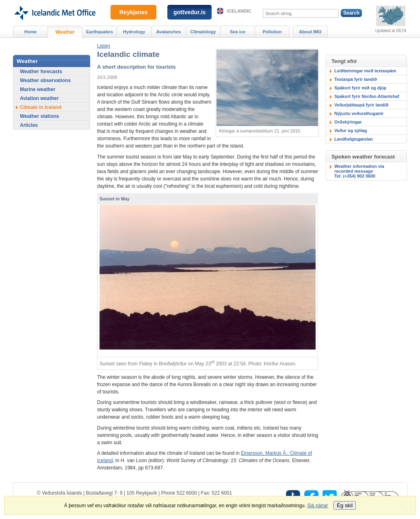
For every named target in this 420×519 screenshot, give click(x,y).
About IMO (310, 32)
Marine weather (38, 89)
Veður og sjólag (351, 130)
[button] (104, 46)
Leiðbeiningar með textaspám (365, 71)
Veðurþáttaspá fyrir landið (361, 105)
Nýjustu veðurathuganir (359, 113)
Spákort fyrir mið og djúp (360, 88)
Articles (29, 125)
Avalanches (169, 32)
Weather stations (39, 116)
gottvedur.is (189, 12)
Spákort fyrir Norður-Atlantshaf (367, 96)
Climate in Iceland (41, 107)
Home (31, 32)
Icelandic (239, 11)
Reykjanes (133, 12)
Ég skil (345, 505)
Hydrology (134, 32)
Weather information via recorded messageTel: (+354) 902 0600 (359, 171)
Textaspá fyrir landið (356, 79)
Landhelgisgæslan (354, 139)
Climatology (203, 32)
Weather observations (45, 80)
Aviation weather (39, 98)
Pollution (272, 32)
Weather (65, 32)
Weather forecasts (41, 72)
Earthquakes (100, 32)
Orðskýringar (348, 122)
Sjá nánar (317, 506)
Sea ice (238, 32)
